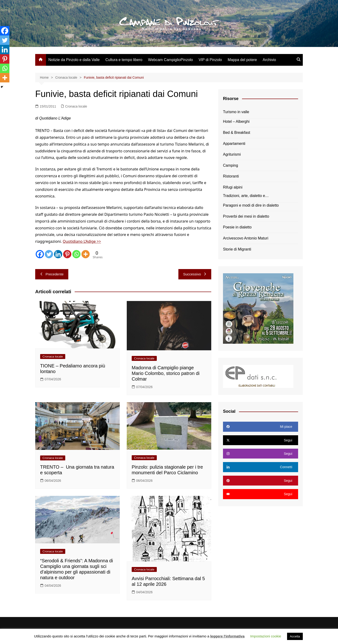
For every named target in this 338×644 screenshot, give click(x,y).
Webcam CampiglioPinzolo (171, 60)
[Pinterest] (67, 254)
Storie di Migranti (237, 249)
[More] (86, 254)
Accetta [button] (295, 636)
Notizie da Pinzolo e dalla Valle (74, 60)
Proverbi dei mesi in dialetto (246, 216)
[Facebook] (40, 254)
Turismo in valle (236, 112)
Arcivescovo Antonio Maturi (246, 238)
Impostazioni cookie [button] (266, 636)
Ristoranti (231, 176)
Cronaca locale (76, 106)
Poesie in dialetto (237, 227)
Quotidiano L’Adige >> (82, 241)
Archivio (269, 60)
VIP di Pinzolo (210, 60)
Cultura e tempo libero (124, 60)
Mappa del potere (242, 60)
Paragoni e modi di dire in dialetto (251, 205)
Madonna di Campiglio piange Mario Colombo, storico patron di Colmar (166, 373)
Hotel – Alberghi (236, 121)
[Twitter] (49, 254)
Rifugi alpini (233, 187)
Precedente (52, 274)
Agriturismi (232, 154)
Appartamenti (234, 144)
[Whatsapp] (76, 254)
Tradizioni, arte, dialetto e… (246, 196)
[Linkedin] (58, 254)
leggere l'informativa (227, 636)
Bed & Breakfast (237, 133)
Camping (230, 165)
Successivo (195, 274)
